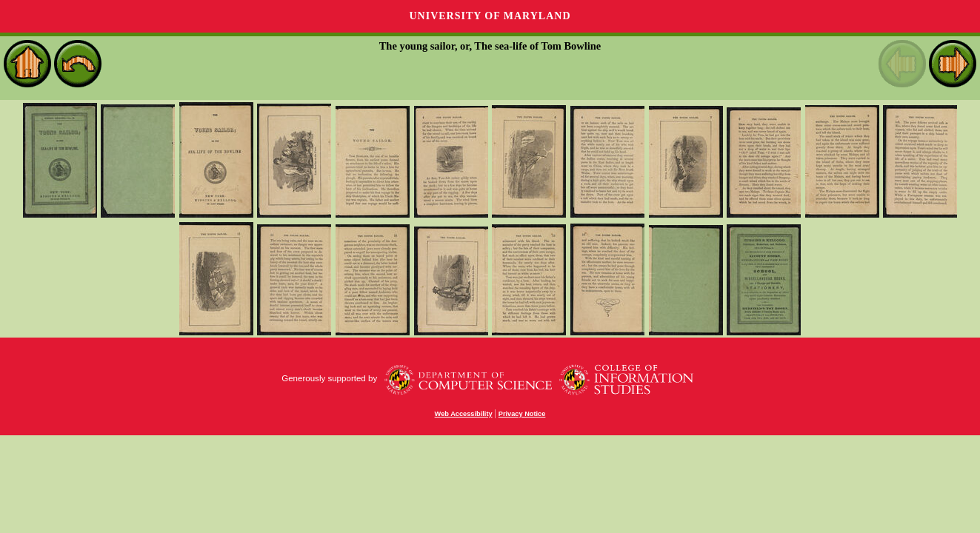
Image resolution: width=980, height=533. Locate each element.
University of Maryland (490, 16)
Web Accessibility (464, 414)
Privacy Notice (522, 414)
